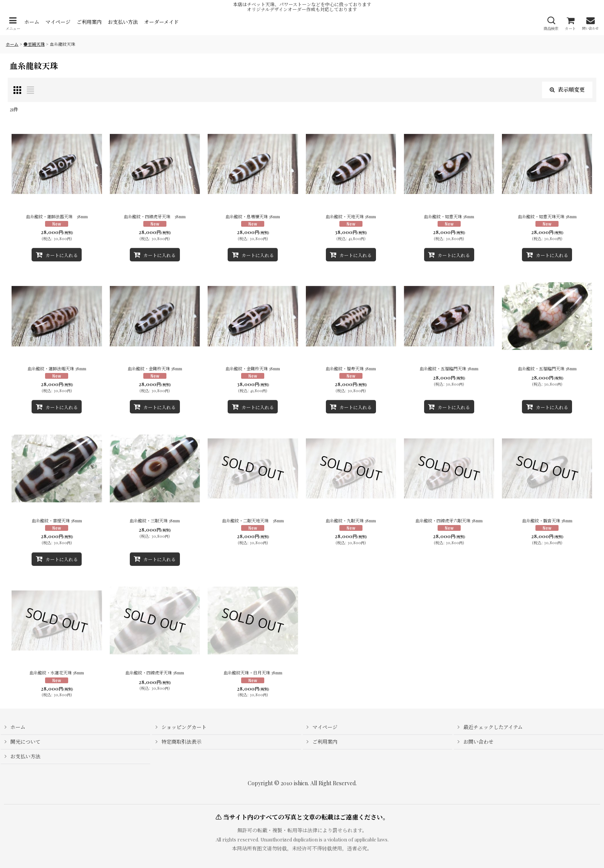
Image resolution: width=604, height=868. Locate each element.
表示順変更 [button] (567, 89)
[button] (13, 24)
